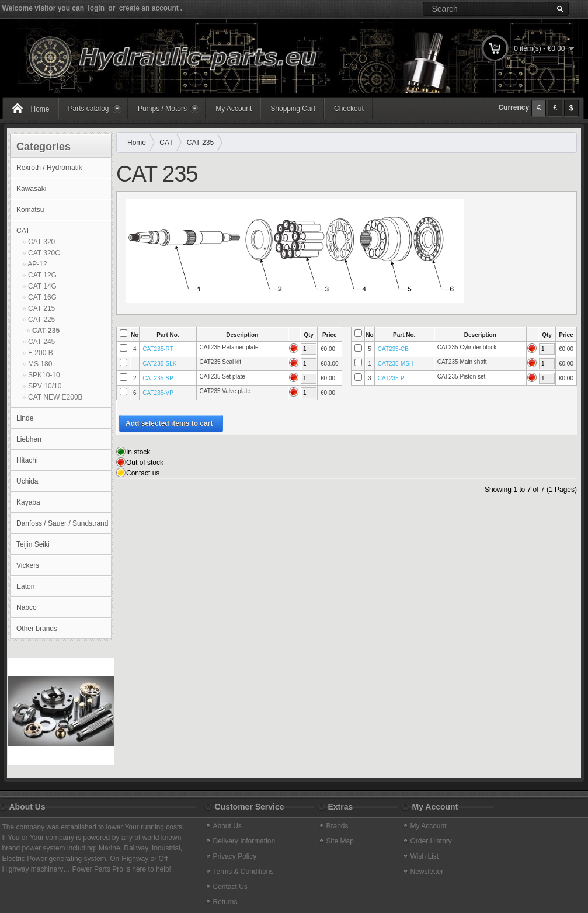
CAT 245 (41, 342)
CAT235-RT (158, 349)
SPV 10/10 (45, 386)
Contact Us (230, 887)
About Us (227, 826)
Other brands (37, 629)
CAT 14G (42, 286)
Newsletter (427, 872)
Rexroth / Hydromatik (49, 168)
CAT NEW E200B (55, 397)
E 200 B (41, 353)
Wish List (425, 856)
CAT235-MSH (396, 364)
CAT (23, 231)
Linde (25, 418)
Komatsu (30, 210)
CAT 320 (41, 242)
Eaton (25, 586)
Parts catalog (89, 109)
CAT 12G (42, 275)
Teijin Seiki (33, 544)
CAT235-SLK (159, 364)
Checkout (349, 109)
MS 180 (40, 364)
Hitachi (27, 460)
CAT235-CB (393, 349)
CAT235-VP (158, 393)
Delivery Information (244, 841)
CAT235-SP (158, 378)
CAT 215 (41, 308)
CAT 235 (46, 331)
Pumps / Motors (162, 109)
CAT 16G (42, 297)
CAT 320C (44, 253)
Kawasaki (31, 189)
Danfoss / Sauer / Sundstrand (62, 523)
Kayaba (28, 502)
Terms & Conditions (243, 872)
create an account (149, 8)
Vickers (28, 565)
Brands (338, 826)
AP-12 (37, 264)
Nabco (27, 607)
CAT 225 (41, 320)
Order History (431, 841)
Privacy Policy (235, 856)
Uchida (27, 481)
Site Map (340, 841)
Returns (225, 902)
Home (40, 109)
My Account (234, 109)
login (96, 8)
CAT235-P (391, 378)
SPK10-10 (44, 375)
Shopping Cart (293, 109)
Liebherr (29, 439)
